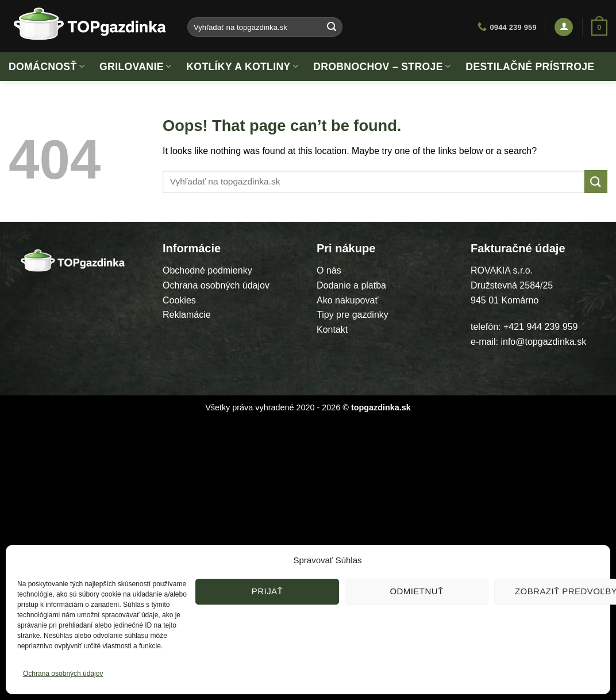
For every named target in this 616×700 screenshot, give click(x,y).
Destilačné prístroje (530, 67)
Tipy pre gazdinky (353, 315)
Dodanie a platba (351, 285)
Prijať (267, 591)
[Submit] (332, 27)
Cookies (179, 300)
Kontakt (332, 330)
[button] (564, 27)
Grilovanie (135, 67)
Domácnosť (47, 67)
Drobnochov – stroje (382, 67)
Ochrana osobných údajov (63, 674)
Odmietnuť (416, 591)
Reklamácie (187, 315)
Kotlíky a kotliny (242, 67)
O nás (329, 270)
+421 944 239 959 (540, 327)
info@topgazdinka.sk (543, 342)
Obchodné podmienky (207, 270)
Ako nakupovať (347, 300)
